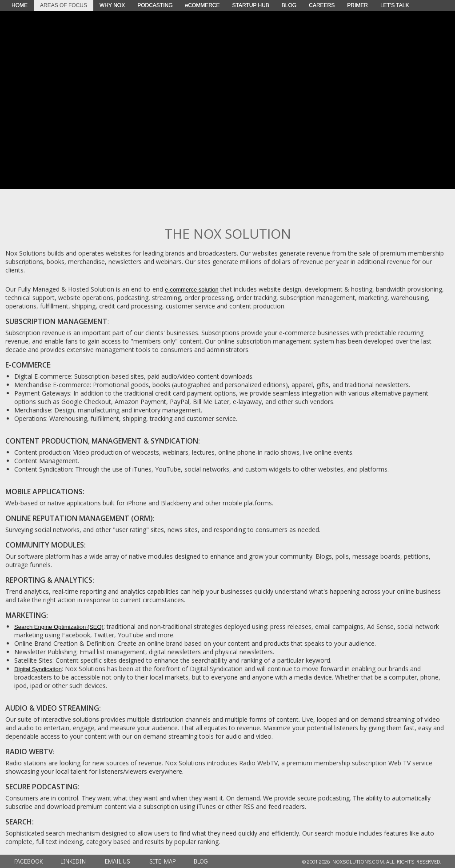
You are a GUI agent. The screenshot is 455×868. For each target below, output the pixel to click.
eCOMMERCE (202, 5)
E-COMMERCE (28, 365)
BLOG (289, 5)
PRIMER (357, 5)
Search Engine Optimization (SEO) (59, 627)
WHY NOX (112, 5)
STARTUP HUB (251, 5)
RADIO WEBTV (29, 752)
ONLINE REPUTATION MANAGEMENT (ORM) (79, 518)
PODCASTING (155, 5)
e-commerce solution (192, 290)
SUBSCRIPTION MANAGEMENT (56, 321)
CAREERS (322, 5)
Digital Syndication (38, 669)
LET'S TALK (395, 5)
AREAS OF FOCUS (64, 5)
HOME (20, 5)
